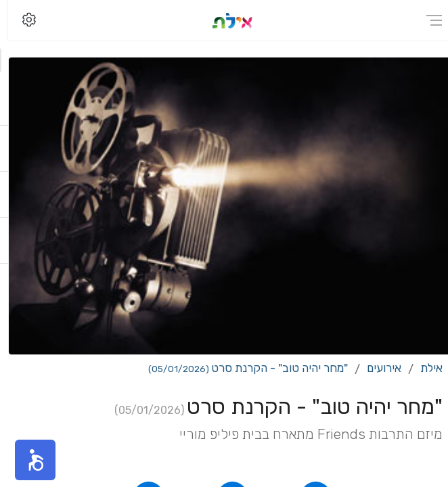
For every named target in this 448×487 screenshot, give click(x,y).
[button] (27, 460)
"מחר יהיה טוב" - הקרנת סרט (240, 368)
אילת (423, 368)
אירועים (376, 368)
